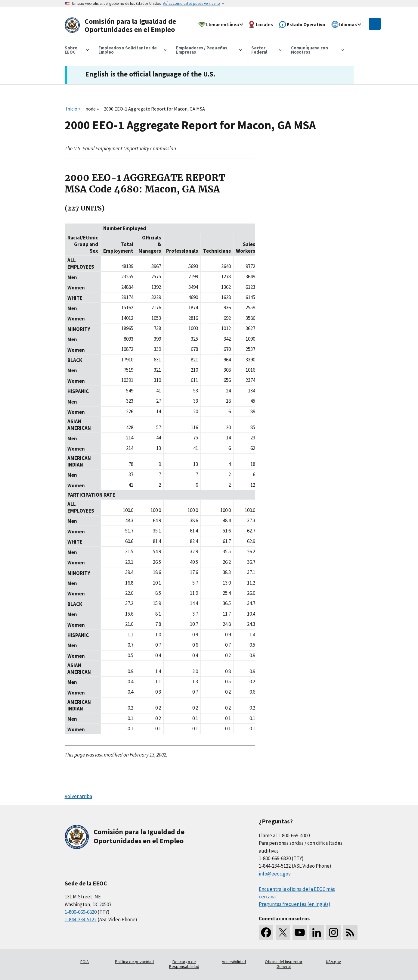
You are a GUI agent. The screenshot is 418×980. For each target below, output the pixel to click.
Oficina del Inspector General (284, 964)
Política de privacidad (134, 962)
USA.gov (333, 962)
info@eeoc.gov (275, 874)
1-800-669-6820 (81, 912)
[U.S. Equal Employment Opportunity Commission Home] (122, 25)
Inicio (72, 109)
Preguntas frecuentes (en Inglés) (295, 904)
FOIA (85, 962)
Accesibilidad (234, 962)
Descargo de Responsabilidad (184, 964)
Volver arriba (78, 796)
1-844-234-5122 (81, 919)
